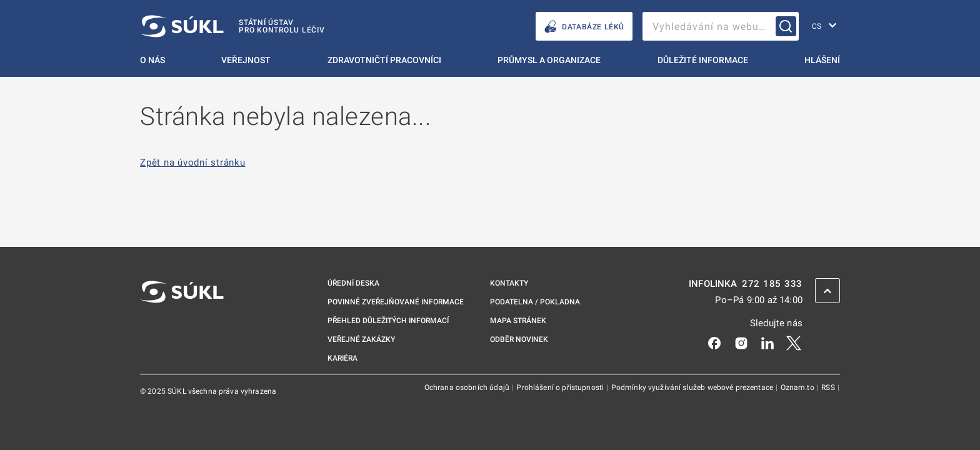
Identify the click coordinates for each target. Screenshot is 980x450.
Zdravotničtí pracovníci (384, 60)
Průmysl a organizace (549, 60)
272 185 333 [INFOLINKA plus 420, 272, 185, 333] (772, 284)
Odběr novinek (519, 339)
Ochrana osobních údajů (468, 387)
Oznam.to (798, 387)
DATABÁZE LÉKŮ (584, 27)
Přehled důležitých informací (388, 321)
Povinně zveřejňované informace (396, 302)
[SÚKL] (232, 26)
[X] (794, 342)
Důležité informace (703, 60)
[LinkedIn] (767, 342)
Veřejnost (246, 60)
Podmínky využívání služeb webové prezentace (693, 387)
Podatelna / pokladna (535, 302)
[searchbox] (721, 26)
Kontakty (509, 283)
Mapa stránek (518, 321)
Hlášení (822, 60)
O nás (152, 60)
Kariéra (342, 358)
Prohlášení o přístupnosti (561, 387)
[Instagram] (741, 342)
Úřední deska (353, 283)
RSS (829, 387)
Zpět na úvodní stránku (193, 162)
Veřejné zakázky (361, 339)
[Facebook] (714, 342)
